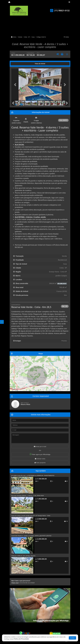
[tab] (17, 64)
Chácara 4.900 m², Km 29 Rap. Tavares (23, 556)
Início (14, 37)
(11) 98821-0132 (62, 11)
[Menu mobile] (9, 2)
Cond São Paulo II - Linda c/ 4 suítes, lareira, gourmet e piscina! (31, 536)
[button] (16, 85)
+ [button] (12, 358)
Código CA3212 (41, 37)
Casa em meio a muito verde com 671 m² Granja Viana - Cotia (31, 516)
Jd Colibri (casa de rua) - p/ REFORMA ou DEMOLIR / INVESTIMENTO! (33, 475)
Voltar (66, 37)
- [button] (12, 361)
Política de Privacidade (21, 639)
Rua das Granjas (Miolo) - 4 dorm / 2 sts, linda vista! (28, 496)
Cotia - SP (27, 37)
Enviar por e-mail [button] (40, 446)
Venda (20, 37)
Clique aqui (15, 583)
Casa (33, 37)
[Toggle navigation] (69, 2)
